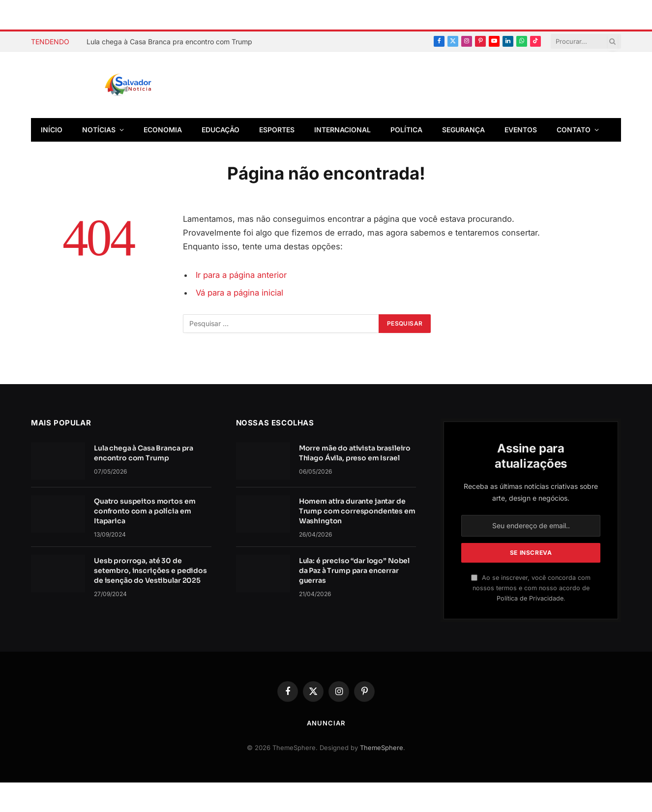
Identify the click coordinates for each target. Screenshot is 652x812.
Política (406, 130)
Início (52, 130)
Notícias (99, 130)
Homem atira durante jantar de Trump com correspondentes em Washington (357, 511)
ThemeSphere (382, 748)
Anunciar (326, 723)
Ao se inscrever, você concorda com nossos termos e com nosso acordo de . (531, 588)
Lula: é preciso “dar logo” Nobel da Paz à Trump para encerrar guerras (355, 571)
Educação (221, 130)
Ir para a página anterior (241, 275)
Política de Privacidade (530, 598)
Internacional (342, 130)
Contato (574, 130)
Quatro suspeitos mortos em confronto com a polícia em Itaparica (145, 511)
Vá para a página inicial (239, 293)
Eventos (521, 130)
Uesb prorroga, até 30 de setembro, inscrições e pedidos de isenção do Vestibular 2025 (150, 571)
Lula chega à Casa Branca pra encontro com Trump (169, 42)
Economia (163, 130)
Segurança (463, 130)
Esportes (277, 130)
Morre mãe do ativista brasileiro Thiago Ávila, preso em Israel (355, 453)
